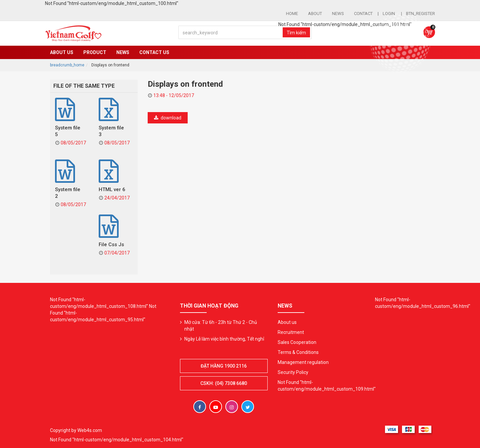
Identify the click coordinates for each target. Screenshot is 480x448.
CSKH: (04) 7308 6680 (224, 383)
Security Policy (293, 372)
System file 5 (68, 131)
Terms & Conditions (298, 352)
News (338, 14)
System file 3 (111, 131)
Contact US (154, 52)
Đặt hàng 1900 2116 (224, 366)
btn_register (420, 14)
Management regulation (303, 362)
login (389, 14)
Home (292, 14)
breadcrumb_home (67, 65)
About (315, 14)
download (167, 118)
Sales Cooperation (297, 342)
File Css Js (111, 245)
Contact (363, 14)
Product (95, 52)
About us (62, 52)
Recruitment (291, 332)
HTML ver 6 (112, 189)
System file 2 (68, 193)
